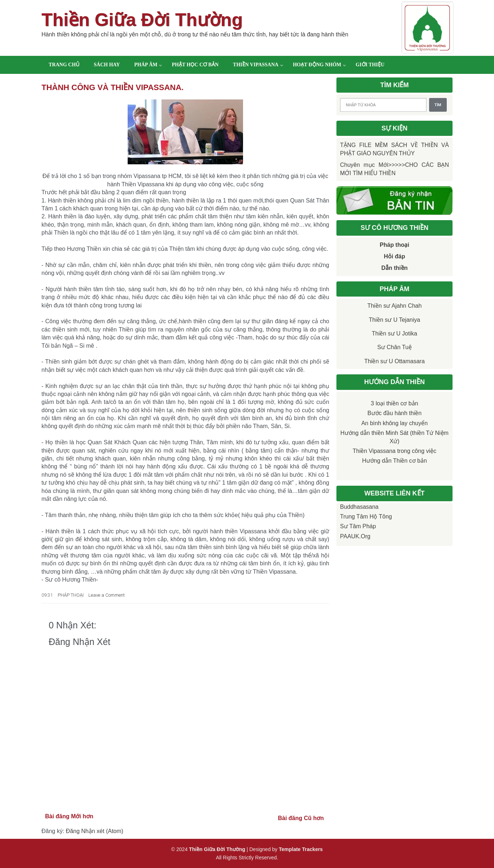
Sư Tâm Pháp (358, 526)
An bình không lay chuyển (394, 423)
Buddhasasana (359, 507)
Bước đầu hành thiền (394, 413)
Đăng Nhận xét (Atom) (95, 831)
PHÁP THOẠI (71, 595)
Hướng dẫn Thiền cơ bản (394, 461)
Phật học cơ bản (195, 65)
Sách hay (107, 65)
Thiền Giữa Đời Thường (142, 20)
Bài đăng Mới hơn (69, 816)
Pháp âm (146, 65)
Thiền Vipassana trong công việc (394, 451)
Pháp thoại (394, 245)
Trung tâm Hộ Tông (366, 517)
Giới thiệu (370, 65)
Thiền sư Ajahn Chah (395, 306)
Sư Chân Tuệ (394, 347)
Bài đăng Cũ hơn (301, 818)
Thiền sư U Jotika (394, 333)
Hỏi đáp (395, 256)
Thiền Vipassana (256, 65)
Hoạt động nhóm (317, 65)
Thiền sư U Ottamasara (394, 361)
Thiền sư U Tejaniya (394, 320)
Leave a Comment (107, 595)
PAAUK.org (355, 536)
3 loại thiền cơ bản (394, 403)
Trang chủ (64, 65)
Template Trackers (301, 849)
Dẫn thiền (394, 268)
